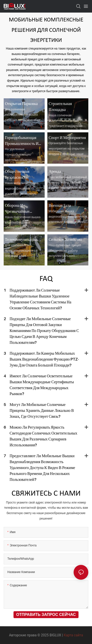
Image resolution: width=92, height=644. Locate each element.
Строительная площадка (60, 106)
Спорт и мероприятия (67, 138)
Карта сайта (73, 635)
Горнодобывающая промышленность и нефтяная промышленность (22, 141)
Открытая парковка (21, 104)
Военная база (60, 205)
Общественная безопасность (17, 174)
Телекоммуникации (21, 239)
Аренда (55, 171)
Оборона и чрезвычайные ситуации (17, 209)
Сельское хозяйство (65, 239)
